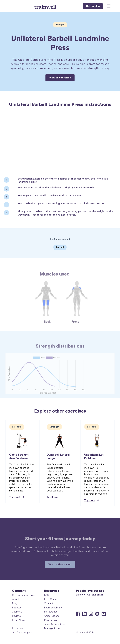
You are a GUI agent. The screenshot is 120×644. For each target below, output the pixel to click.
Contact (49, 603)
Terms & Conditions (55, 624)
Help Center (51, 599)
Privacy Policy (52, 620)
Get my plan (93, 6)
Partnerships (51, 612)
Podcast (16, 608)
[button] (107, 6)
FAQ (47, 595)
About (15, 599)
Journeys (17, 612)
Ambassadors (51, 616)
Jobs (15, 624)
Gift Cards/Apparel (22, 633)
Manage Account (54, 628)
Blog (15, 603)
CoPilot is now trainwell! (25, 595)
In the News (19, 620)
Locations (17, 628)
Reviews (17, 616)
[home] (46, 6)
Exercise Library (53, 608)
